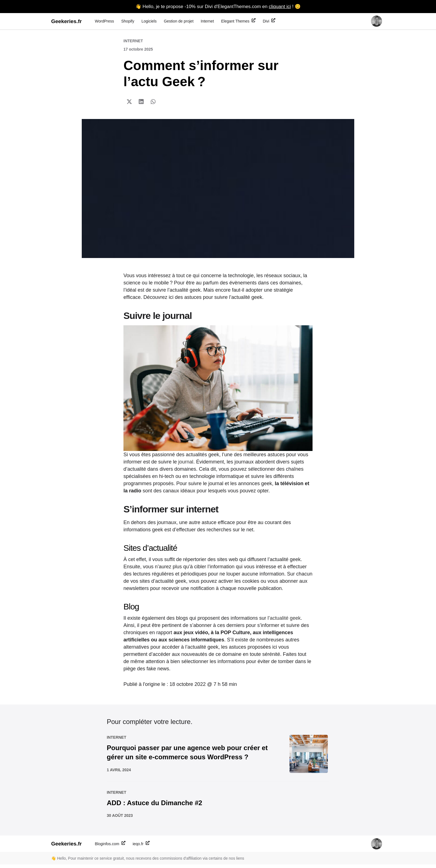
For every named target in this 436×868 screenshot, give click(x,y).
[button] (129, 102)
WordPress (104, 21)
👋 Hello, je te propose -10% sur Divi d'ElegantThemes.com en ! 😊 (218, 7)
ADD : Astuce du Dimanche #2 (154, 806)
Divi (269, 21)
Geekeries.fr (66, 21)
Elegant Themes (238, 21)
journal (186, 462)
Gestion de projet (179, 21)
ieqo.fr (141, 847)
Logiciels (149, 21)
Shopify (128, 21)
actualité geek (285, 618)
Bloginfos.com (110, 847)
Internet (207, 21)
